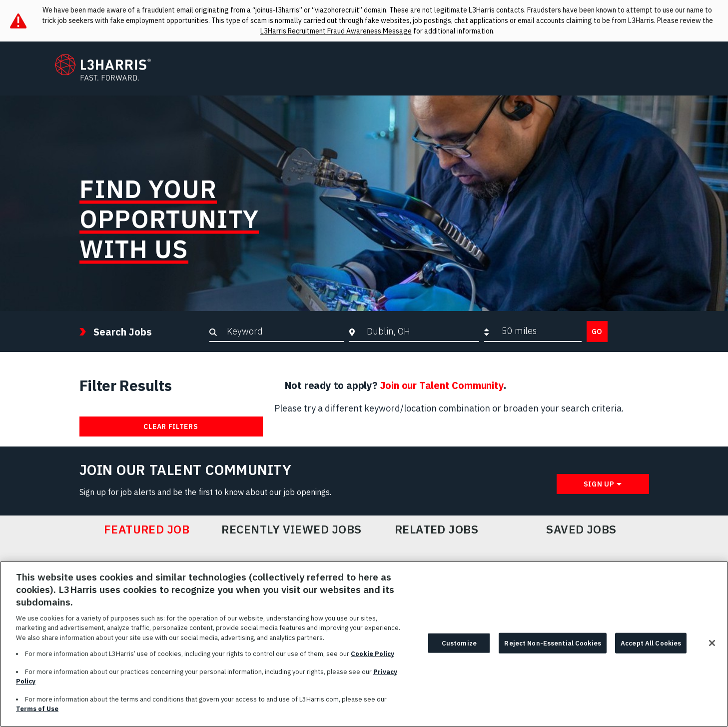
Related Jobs (437, 529)
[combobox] (420, 331)
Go (597, 331)
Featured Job (147, 529)
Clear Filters (171, 426)
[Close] (712, 648)
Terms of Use (37, 714)
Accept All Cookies (651, 648)
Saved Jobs (581, 529)
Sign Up (599, 484)
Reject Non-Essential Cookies (553, 648)
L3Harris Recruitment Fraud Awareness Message (336, 31)
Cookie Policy (372, 659)
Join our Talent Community (442, 385)
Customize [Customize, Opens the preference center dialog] (459, 648)
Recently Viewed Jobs (291, 529)
